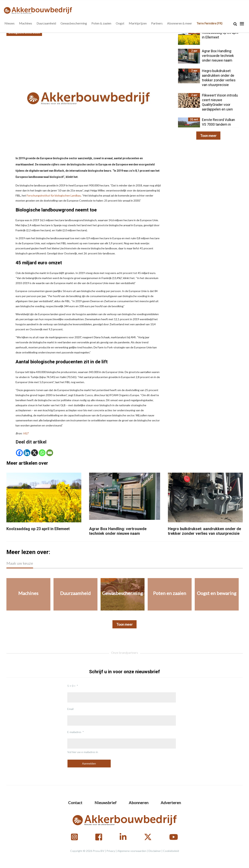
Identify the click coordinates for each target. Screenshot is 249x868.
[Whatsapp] (42, 453)
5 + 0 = (71, 686)
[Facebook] (19, 453)
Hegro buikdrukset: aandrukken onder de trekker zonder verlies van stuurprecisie (204, 531)
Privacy (111, 851)
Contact (75, 803)
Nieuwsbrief (106, 803)
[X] (35, 453)
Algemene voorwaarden (132, 851)
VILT (26, 433)
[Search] (235, 24)
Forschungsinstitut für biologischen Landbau (54, 195)
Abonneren (139, 803)
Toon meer (208, 136)
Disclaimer (155, 851)
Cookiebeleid (171, 851)
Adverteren (171, 803)
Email (70, 709)
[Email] (50, 453)
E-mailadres (74, 732)
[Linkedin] (27, 453)
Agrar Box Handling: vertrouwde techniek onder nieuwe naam (118, 531)
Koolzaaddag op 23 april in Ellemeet (38, 529)
